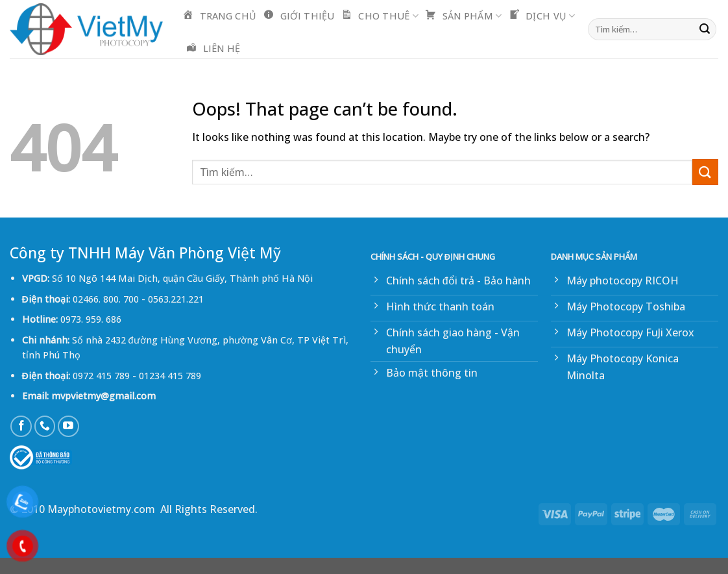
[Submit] (705, 29)
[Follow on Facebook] (21, 426)
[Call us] (45, 426)
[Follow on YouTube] (68, 426)
